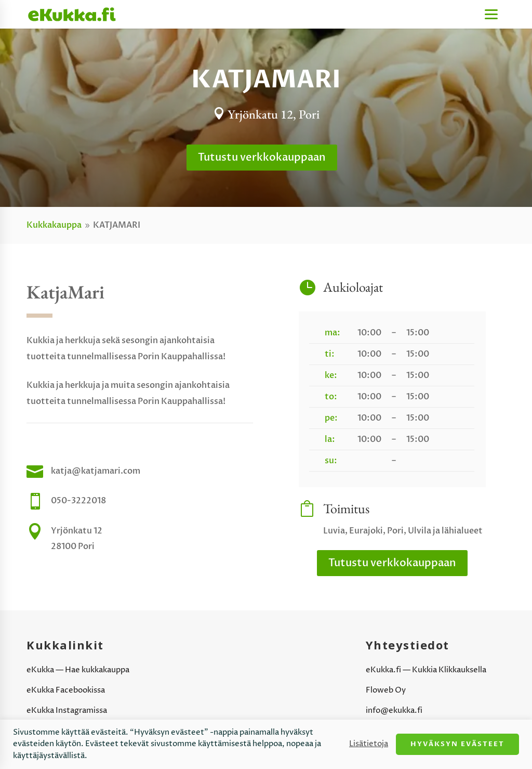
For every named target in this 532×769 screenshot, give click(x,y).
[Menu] (491, 14)
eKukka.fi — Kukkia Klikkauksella (426, 670)
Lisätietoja (369, 744)
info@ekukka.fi (394, 711)
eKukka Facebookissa (66, 690)
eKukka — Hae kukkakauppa (78, 670)
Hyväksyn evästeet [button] (457, 744)
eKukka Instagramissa (67, 711)
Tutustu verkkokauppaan (262, 157)
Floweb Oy (386, 690)
